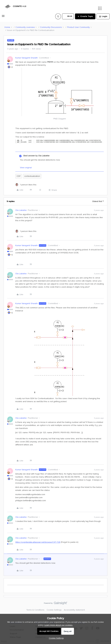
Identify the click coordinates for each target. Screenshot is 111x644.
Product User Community (78, 27)
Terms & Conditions (35, 610)
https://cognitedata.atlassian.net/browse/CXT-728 (38, 542)
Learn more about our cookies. (59, 625)
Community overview (25, 27)
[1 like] (26, 185)
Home (7, 27)
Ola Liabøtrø (21, 210)
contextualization (32, 176)
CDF (19, 176)
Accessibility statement (74, 610)
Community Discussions (51, 27)
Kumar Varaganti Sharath (27, 58)
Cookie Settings (54, 610)
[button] (3, 17)
